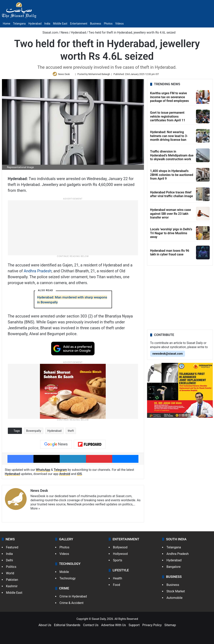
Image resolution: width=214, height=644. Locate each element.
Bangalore (173, 568)
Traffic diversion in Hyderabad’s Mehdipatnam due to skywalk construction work (172, 157)
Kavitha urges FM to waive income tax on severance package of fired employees (170, 99)
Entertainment (79, 24)
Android (65, 475)
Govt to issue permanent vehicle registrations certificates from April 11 (168, 118)
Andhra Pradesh (38, 273)
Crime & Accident (72, 605)
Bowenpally (33, 432)
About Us (45, 627)
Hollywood (120, 555)
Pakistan (12, 581)
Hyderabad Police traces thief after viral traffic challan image (172, 196)
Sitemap (170, 627)
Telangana (19, 24)
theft (71, 432)
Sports (118, 562)
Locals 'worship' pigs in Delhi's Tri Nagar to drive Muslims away (171, 235)
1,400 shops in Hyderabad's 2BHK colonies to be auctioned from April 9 (172, 176)
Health (118, 580)
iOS (79, 475)
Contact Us (91, 627)
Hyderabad (35, 24)
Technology (68, 580)
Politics (11, 568)
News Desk (65, 75)
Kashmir (12, 588)
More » (35, 510)
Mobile (64, 574)
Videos (120, 24)
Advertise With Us (114, 627)
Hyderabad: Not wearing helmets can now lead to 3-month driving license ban (169, 138)
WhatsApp (43, 471)
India (47, 24)
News (64, 32)
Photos (108, 24)
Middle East (60, 24)
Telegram (60, 471)
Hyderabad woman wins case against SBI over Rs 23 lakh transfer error (171, 215)
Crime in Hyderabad (73, 598)
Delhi (10, 562)
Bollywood (120, 549)
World (10, 575)
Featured (12, 549)
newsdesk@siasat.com (168, 355)
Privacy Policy (152, 627)
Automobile (174, 600)
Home (7, 24)
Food (116, 587)
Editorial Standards (67, 627)
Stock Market (176, 593)
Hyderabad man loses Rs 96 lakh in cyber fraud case (170, 254)
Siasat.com (48, 32)
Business (96, 24)
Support (134, 627)
